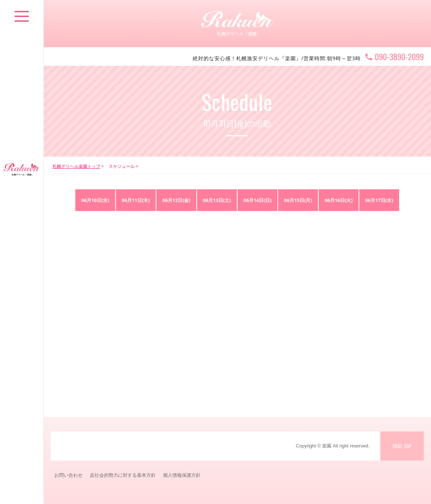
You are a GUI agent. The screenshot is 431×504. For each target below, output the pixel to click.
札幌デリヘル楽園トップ (76, 166)
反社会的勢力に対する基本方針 (123, 475)
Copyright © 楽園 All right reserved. (333, 446)
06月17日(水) (379, 200)
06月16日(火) (339, 200)
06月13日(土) (217, 200)
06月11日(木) (136, 200)
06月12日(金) (176, 200)
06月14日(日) (258, 200)
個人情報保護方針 (182, 475)
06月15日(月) (298, 200)
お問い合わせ (68, 475)
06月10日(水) (95, 200)
